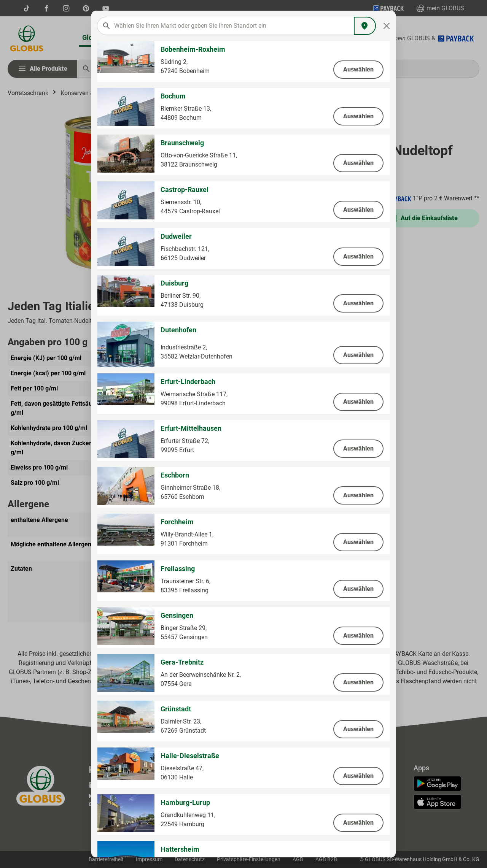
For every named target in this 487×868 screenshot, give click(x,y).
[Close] (387, 26)
